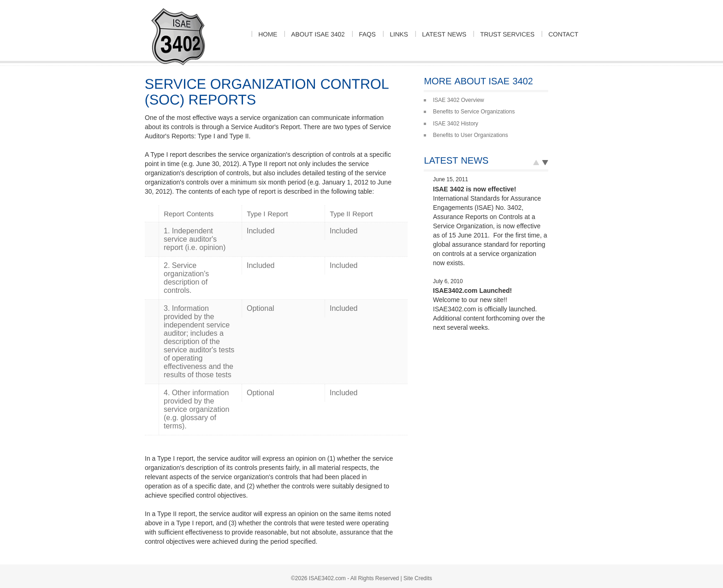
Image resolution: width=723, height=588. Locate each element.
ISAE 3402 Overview (459, 100)
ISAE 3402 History (456, 124)
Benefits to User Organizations (471, 135)
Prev (545, 165)
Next (536, 165)
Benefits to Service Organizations (474, 112)
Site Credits (418, 578)
